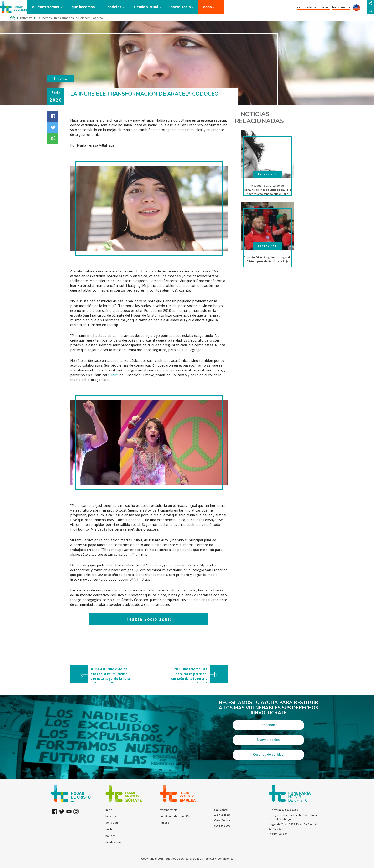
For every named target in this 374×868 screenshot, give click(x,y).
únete (109, 829)
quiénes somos (46, 7)
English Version (278, 834)
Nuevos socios (268, 740)
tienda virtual (146, 7)
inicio (109, 810)
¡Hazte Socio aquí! (149, 619)
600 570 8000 (222, 815)
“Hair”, (113, 375)
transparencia (341, 7)
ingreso (164, 823)
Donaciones (268, 725)
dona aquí (112, 823)
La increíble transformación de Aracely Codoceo (70, 18)
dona (208, 7)
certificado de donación (313, 7)
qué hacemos (83, 7)
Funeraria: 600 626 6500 (283, 810)
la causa (111, 816)
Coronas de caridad (268, 755)
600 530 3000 (222, 826)
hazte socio (181, 7)
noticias (114, 7)
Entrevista (26, 18)
